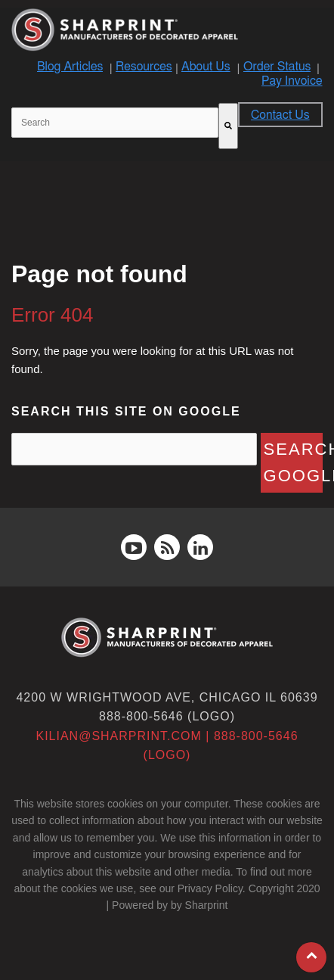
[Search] (228, 126)
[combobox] (115, 123)
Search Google (293, 462)
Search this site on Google (126, 411)
